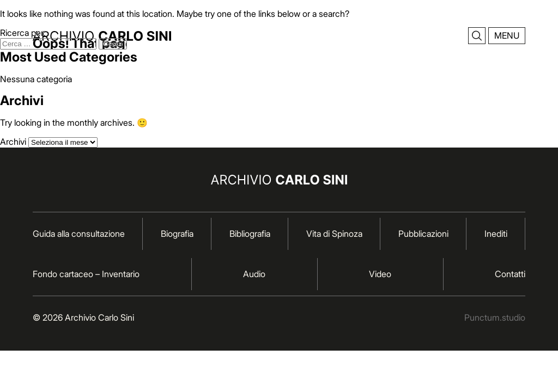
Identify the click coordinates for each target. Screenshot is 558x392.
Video (380, 274)
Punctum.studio (495, 317)
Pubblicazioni (423, 234)
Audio (254, 274)
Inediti (496, 234)
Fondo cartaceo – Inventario (86, 274)
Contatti (510, 274)
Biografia (177, 234)
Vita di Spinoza (334, 234)
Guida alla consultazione (79, 234)
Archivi (13, 142)
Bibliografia (250, 234)
